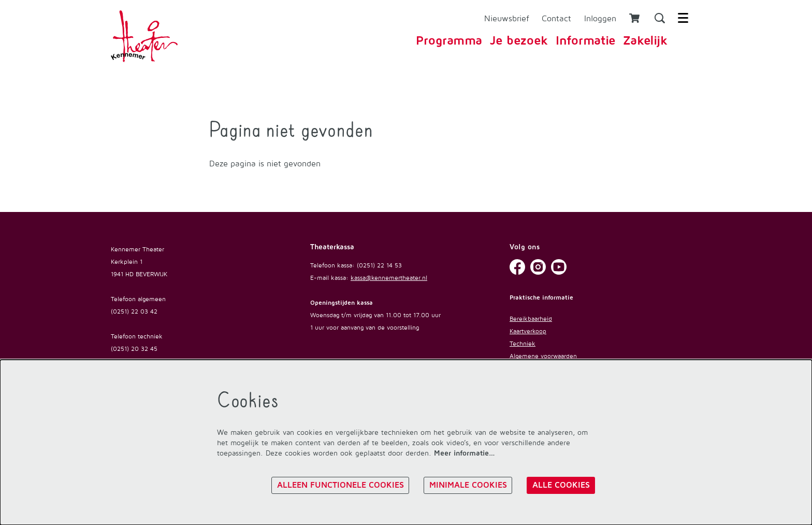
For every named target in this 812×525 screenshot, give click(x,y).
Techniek (523, 343)
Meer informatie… (465, 453)
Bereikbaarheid (531, 318)
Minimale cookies (468, 485)
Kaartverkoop (528, 331)
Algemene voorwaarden (543, 356)
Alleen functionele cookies (340, 485)
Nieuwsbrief (506, 18)
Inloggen (600, 18)
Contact (556, 18)
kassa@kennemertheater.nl (389, 278)
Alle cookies (561, 485)
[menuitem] (449, 41)
